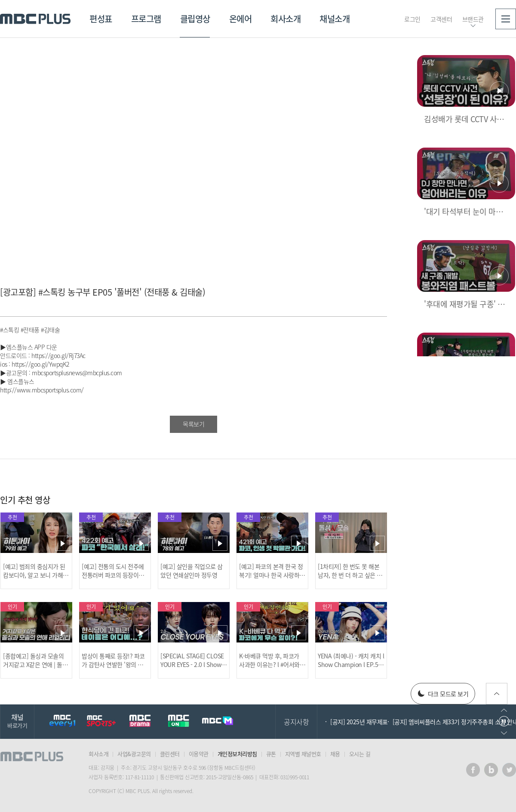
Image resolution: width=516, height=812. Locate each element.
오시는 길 (360, 754)
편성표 (101, 19)
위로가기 (497, 694)
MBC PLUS (35, 19)
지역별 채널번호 (303, 754)
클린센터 (170, 754)
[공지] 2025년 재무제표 (359, 722)
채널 (17, 721)
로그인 (412, 19)
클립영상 (195, 19)
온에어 (241, 19)
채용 (335, 754)
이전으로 (504, 710)
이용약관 (199, 754)
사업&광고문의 (134, 754)
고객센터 (441, 19)
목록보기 (193, 424)
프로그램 (146, 19)
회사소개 (286, 19)
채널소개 (335, 19)
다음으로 (504, 733)
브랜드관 (473, 19)
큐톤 (271, 754)
